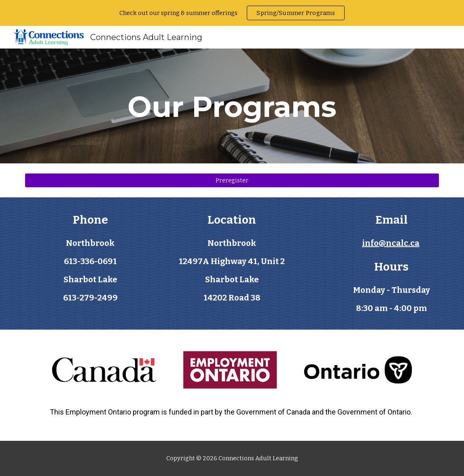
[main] (232, 106)
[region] (232, 13)
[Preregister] (232, 180)
